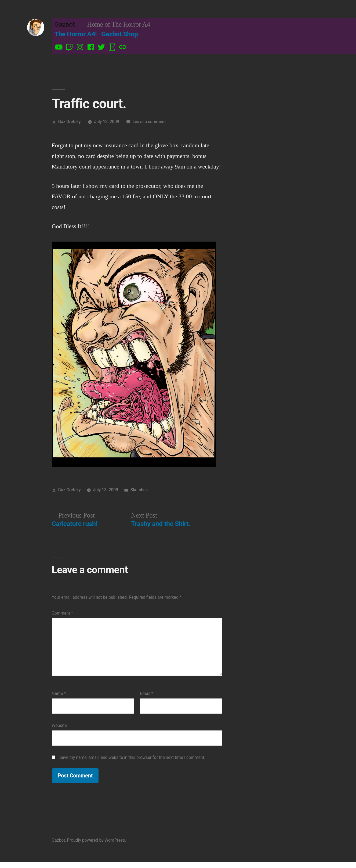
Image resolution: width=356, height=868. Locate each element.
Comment (62, 613)
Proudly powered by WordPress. (96, 840)
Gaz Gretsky (69, 122)
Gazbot (65, 24)
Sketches (139, 490)
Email (146, 693)
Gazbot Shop (120, 34)
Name (59, 693)
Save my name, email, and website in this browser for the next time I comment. (132, 757)
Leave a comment (149, 122)
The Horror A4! (76, 34)
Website (59, 725)
